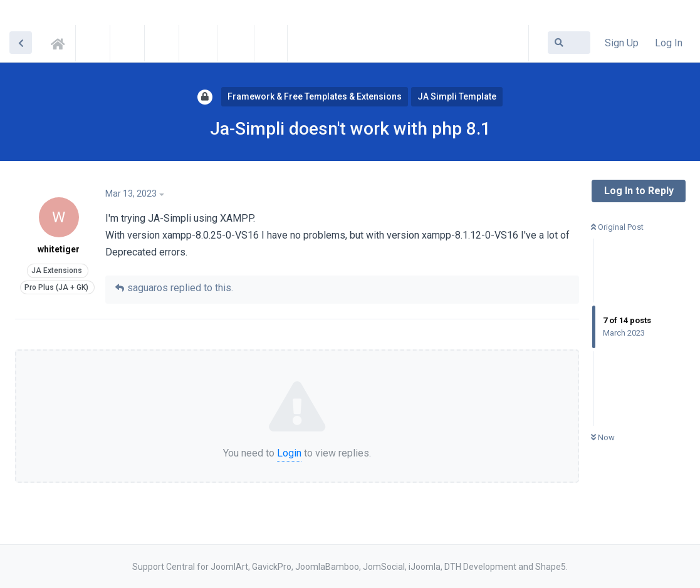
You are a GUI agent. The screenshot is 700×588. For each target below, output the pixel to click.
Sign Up (622, 43)
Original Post (617, 227)
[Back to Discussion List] (21, 43)
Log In (669, 43)
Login (289, 453)
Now (603, 437)
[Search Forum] (569, 43)
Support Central (61, 42)
